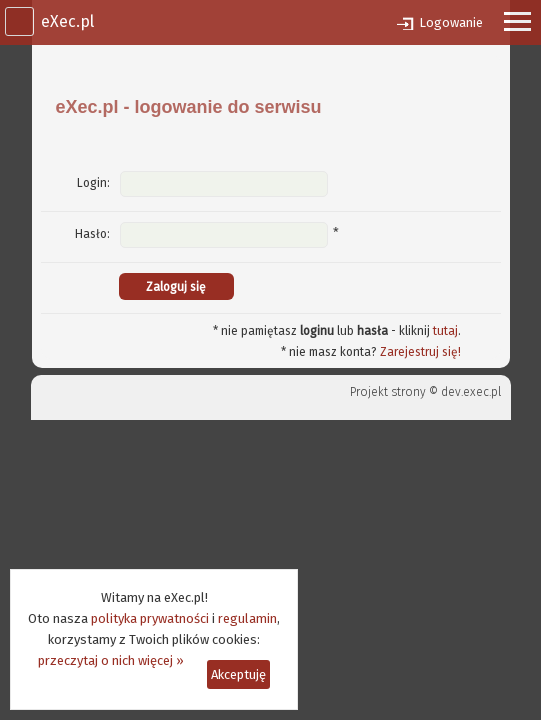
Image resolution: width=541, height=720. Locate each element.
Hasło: (92, 234)
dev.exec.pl (471, 392)
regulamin (247, 618)
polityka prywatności (150, 618)
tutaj (445, 331)
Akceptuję (238, 674)
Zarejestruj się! (420, 352)
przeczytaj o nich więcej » (111, 660)
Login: (93, 183)
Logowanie (451, 22)
